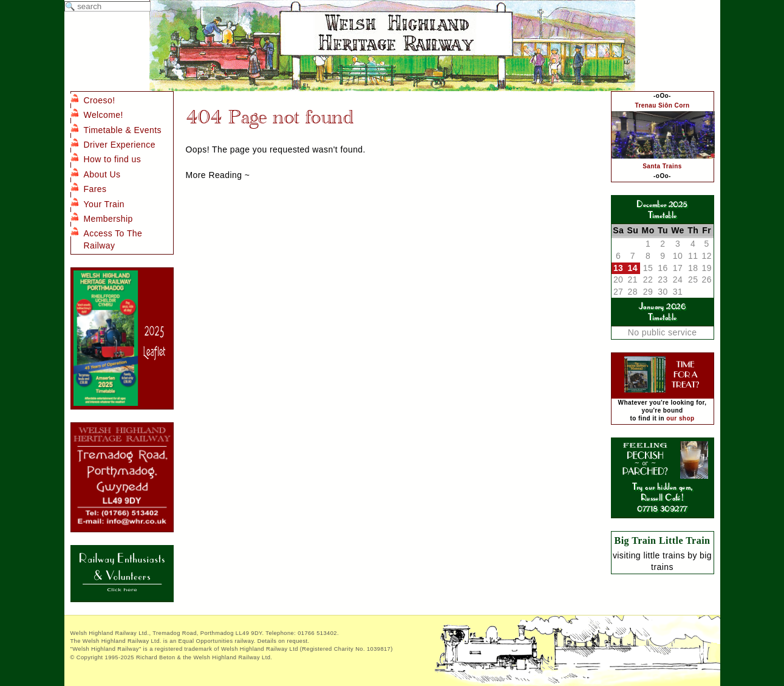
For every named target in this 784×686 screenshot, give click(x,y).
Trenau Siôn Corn (662, 105)
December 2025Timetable (662, 209)
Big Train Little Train (663, 540)
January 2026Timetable (662, 311)
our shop (680, 418)
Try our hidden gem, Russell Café (663, 486)
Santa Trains (662, 166)
